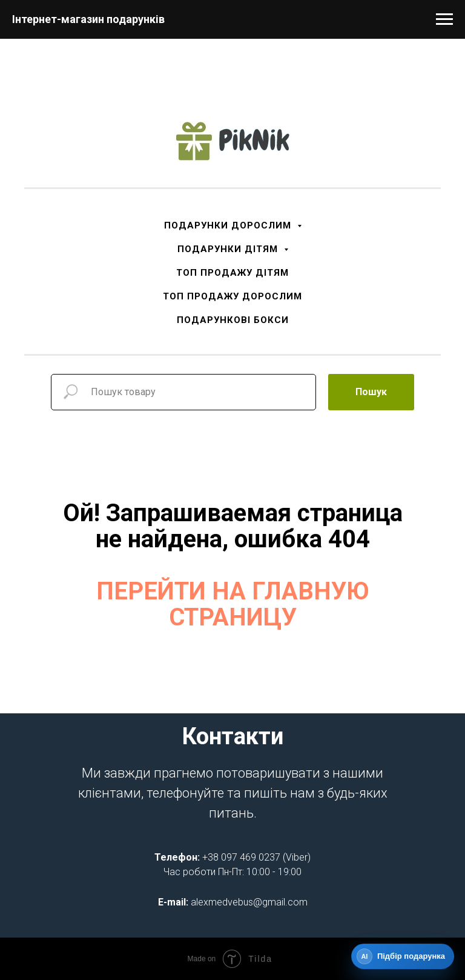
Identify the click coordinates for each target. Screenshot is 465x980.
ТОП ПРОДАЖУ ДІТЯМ (232, 273)
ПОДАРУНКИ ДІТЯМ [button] (229, 249)
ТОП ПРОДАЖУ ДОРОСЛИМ (232, 296)
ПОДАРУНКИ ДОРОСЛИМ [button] (229, 225)
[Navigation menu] (444, 19)
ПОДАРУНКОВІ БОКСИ (233, 320)
